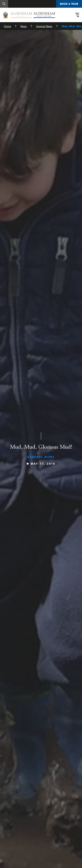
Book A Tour (69, 4)
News (24, 26)
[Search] (4, 4)
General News (44, 26)
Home (7, 26)
